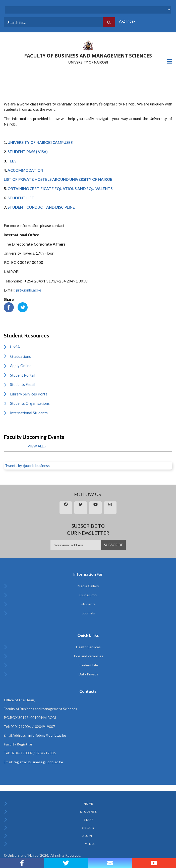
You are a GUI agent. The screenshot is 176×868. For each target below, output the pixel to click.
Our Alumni (88, 595)
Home (88, 804)
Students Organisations (30, 403)
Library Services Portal (29, 394)
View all (36, 446)
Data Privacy (88, 674)
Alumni (88, 836)
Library (88, 828)
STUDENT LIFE (21, 198)
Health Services (88, 647)
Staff (88, 820)
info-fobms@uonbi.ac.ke (47, 735)
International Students (29, 413)
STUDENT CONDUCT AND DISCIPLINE (41, 207)
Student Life (88, 665)
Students (88, 812)
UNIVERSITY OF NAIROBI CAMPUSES (40, 142)
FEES (12, 161)
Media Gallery (88, 586)
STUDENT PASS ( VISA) (28, 152)
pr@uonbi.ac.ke (29, 290)
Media (90, 844)
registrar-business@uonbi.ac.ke (38, 762)
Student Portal (22, 375)
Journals (88, 613)
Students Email (22, 384)
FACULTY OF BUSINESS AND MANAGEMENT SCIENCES (88, 56)
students (88, 604)
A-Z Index (127, 21)
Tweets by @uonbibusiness (27, 466)
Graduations (20, 356)
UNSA (15, 347)
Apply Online (21, 366)
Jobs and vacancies (88, 656)
